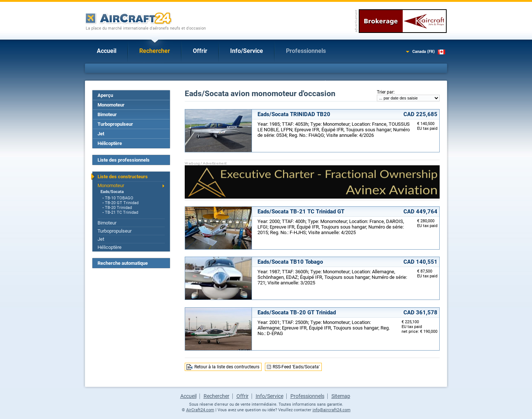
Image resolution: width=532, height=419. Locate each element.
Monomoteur (111, 105)
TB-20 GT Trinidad (122, 203)
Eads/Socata (112, 192)
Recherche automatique (123, 263)
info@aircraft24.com (332, 410)
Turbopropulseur (115, 124)
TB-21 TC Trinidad (122, 212)
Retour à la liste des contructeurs (227, 367)
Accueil (107, 51)
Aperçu (105, 95)
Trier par (385, 92)
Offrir (200, 51)
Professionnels (306, 51)
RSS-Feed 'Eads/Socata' (296, 367)
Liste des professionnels (124, 160)
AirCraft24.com (200, 410)
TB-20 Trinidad (118, 208)
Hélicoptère (110, 143)
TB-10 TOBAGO (119, 198)
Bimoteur (107, 114)
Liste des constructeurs (123, 177)
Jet (101, 134)
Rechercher (155, 51)
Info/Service (247, 51)
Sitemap (341, 396)
